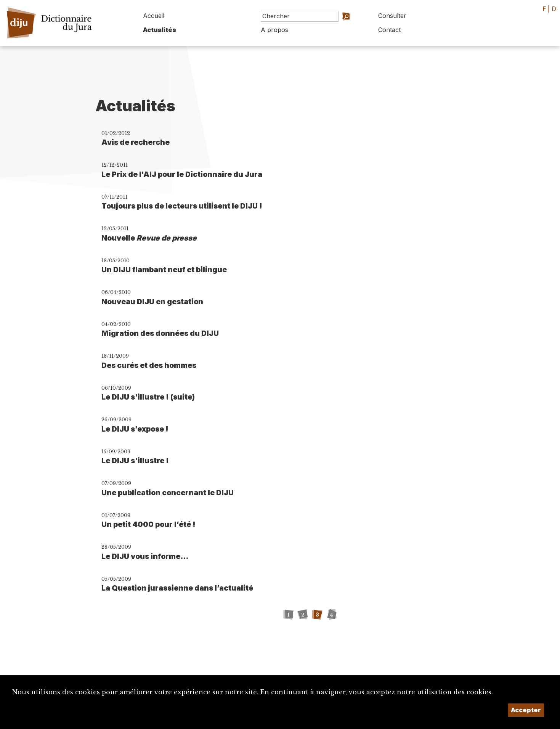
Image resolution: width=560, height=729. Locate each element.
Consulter (392, 16)
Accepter (526, 710)
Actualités (160, 30)
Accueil (154, 16)
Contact (389, 30)
